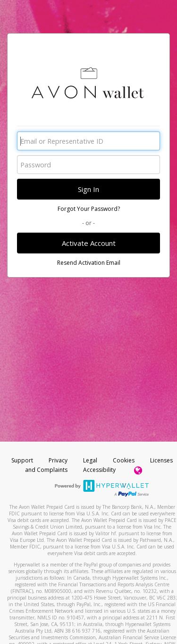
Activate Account (89, 243)
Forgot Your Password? (89, 209)
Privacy (58, 460)
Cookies (124, 460)
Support (22, 460)
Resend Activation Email (89, 263)
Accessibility (99, 470)
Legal (90, 460)
